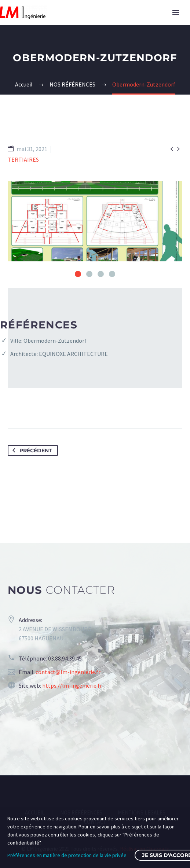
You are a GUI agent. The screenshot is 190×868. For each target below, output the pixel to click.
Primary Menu (176, 12)
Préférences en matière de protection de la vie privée (67, 855)
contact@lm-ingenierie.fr (68, 672)
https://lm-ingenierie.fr (72, 685)
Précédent (31, 450)
